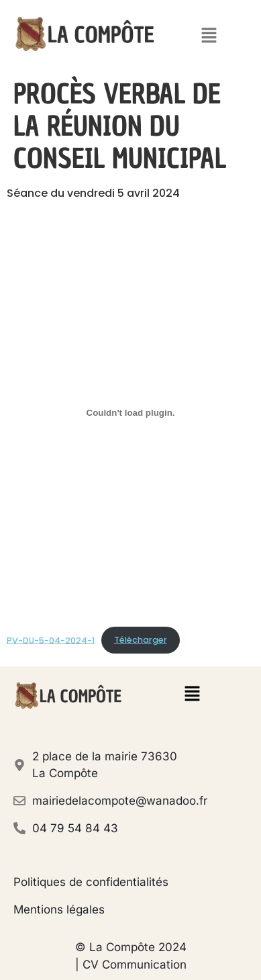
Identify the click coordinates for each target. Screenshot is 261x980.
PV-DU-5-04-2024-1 (51, 640)
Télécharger (141, 640)
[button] (209, 36)
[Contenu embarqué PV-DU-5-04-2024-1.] (130, 413)
